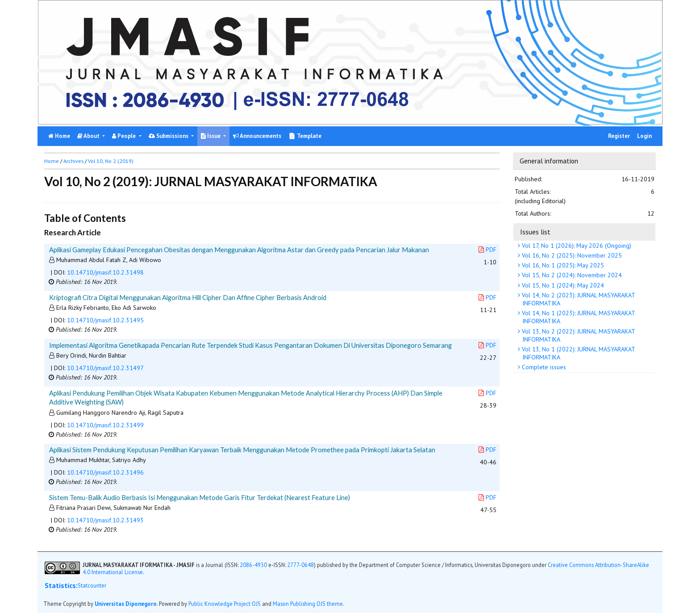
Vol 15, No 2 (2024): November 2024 (571, 275)
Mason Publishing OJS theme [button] (308, 604)
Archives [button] (73, 161)
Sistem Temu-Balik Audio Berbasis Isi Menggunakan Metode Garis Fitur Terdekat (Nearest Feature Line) (200, 497)
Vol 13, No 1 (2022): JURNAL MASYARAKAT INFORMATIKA (578, 353)
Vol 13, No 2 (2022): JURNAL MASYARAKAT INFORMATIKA (578, 335)
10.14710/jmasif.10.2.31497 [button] (105, 368)
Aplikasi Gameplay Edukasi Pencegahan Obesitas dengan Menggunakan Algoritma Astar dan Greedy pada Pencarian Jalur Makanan (239, 250)
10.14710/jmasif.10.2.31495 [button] (105, 320)
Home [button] (52, 161)
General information (549, 161)
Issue (211, 136)
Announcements (257, 136)
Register (619, 136)
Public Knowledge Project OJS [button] (225, 604)
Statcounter (92, 585)
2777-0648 (300, 565)
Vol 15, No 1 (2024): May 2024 (562, 285)
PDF (487, 250)
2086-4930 (253, 565)
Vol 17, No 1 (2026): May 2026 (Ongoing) (576, 246)
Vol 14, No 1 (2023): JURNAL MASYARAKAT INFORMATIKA (578, 317)
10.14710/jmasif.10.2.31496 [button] (105, 472)
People (125, 136)
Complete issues (543, 367)
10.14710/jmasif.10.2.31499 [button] (105, 425)
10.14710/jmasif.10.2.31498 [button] (105, 272)
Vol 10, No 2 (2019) (111, 161)
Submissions (169, 136)
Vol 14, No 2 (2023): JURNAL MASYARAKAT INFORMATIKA (578, 299)
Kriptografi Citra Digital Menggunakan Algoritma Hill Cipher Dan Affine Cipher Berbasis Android (188, 297)
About (89, 136)
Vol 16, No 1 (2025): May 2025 (562, 265)
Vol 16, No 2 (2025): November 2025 (571, 255)
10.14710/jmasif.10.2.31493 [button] (105, 520)
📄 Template (305, 136)
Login (644, 136)
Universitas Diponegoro (126, 604)
